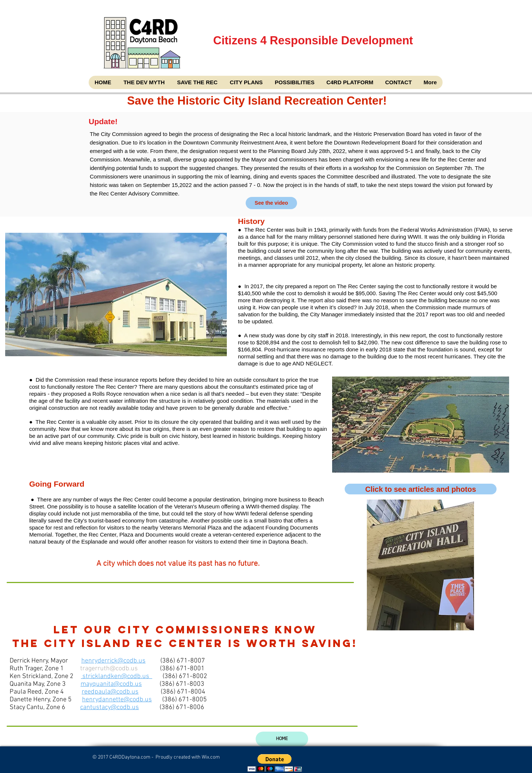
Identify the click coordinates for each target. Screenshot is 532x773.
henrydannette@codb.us (117, 700)
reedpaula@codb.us (110, 692)
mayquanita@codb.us (111, 684)
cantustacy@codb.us (110, 707)
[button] (275, 763)
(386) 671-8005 (185, 700)
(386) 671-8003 (182, 684)
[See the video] (271, 203)
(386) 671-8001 (182, 669)
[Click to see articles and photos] (421, 489)
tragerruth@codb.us (109, 669)
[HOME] (282, 739)
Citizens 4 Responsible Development (314, 59)
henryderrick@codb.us (113, 661)
